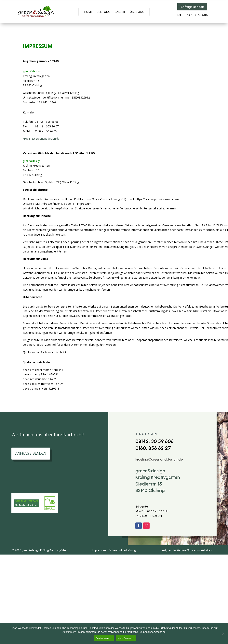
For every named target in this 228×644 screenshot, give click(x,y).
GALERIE (120, 12)
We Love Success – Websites (194, 550)
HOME (88, 12)
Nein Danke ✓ (126, 638)
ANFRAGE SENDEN (32, 454)
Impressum (100, 550)
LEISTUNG (103, 12)
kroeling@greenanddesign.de (41, 139)
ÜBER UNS (137, 12)
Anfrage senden (192, 7)
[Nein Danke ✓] (223, 634)
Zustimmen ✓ (104, 638)
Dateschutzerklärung (122, 550)
